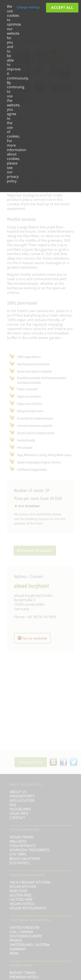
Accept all (62, 8)
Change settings (28, 7)
